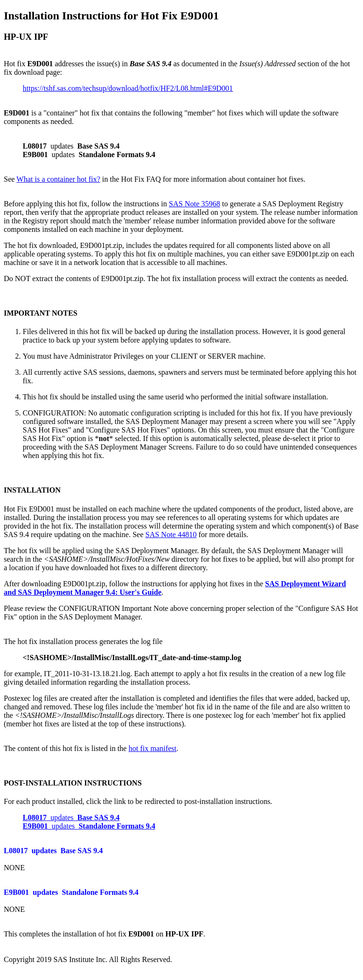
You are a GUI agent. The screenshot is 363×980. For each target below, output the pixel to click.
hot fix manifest (152, 748)
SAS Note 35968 (194, 204)
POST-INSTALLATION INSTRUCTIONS (73, 783)
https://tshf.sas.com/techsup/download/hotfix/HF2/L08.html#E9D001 (128, 88)
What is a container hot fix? (58, 179)
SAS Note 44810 (171, 534)
